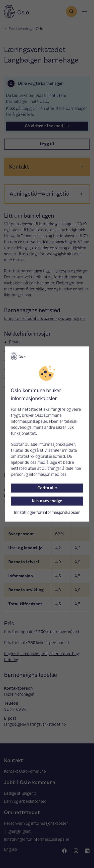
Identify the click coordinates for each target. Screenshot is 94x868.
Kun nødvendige (47, 501)
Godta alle (47, 488)
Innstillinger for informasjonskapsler (47, 512)
